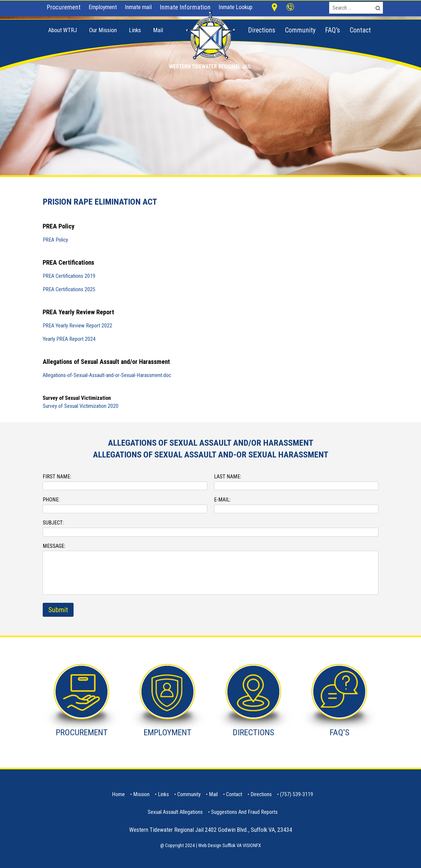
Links (135, 30)
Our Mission (103, 30)
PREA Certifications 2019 (69, 276)
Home (118, 794)
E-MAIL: (222, 500)
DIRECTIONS (253, 732)
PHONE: (51, 500)
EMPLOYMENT (168, 732)
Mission (141, 794)
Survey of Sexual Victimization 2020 (81, 406)
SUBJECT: (53, 523)
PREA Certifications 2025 (69, 289)
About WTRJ (63, 30)
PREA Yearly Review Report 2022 (77, 326)
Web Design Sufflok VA (220, 845)
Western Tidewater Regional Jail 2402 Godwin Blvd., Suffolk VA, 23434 (211, 830)
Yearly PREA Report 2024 (69, 339)
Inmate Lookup (235, 7)
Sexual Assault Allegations (175, 812)
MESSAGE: (54, 546)
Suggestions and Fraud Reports (244, 812)
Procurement (64, 7)
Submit (58, 610)
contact (234, 794)
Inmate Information (185, 7)
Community (189, 794)
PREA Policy (55, 240)
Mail (158, 30)
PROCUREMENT (82, 732)
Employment (103, 7)
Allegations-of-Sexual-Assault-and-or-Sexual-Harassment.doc (107, 375)
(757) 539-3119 (297, 794)
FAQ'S (340, 732)
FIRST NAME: (57, 477)
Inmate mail (138, 7)
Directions (261, 794)
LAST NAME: (228, 477)
